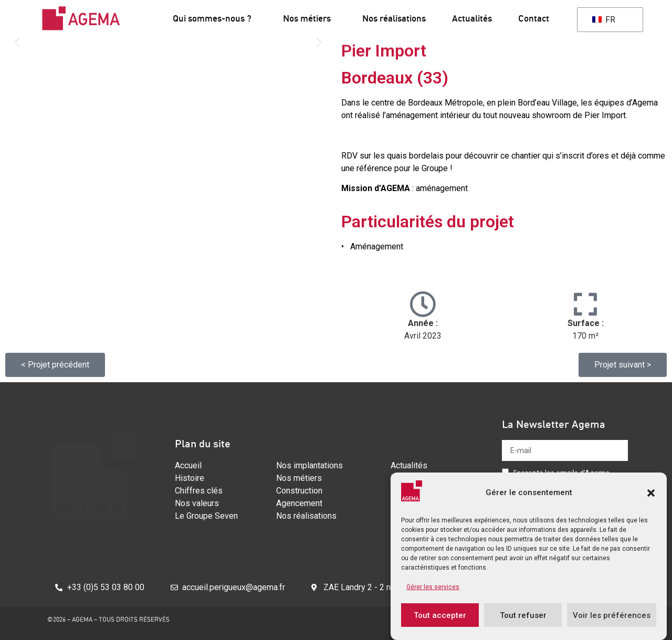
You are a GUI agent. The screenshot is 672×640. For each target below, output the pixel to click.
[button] (651, 493)
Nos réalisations (394, 18)
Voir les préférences (612, 615)
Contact (534, 18)
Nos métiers (309, 18)
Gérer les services (433, 587)
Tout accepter (440, 615)
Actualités (472, 18)
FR (604, 20)
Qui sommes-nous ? (215, 18)
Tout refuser (523, 615)
